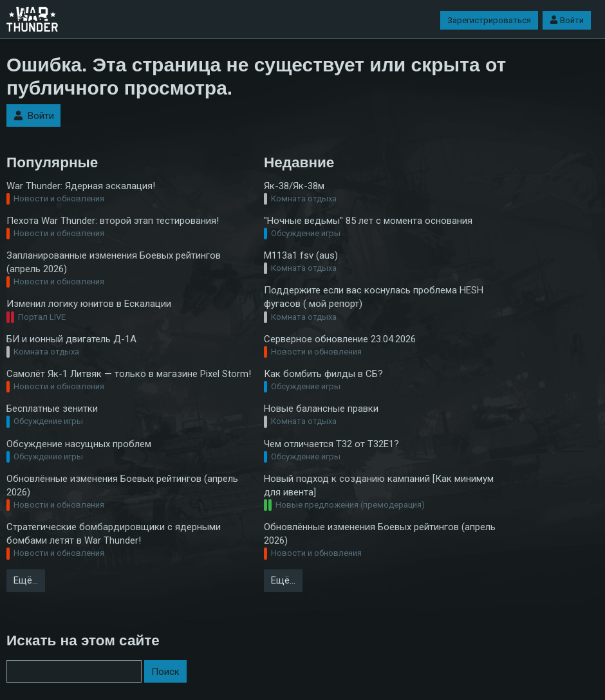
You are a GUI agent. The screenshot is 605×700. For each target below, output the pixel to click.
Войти (567, 20)
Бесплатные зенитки (52, 409)
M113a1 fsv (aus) (301, 255)
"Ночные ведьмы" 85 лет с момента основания (368, 221)
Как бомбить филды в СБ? (323, 374)
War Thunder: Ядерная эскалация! (81, 186)
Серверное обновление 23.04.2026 (340, 339)
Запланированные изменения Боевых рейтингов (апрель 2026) (114, 262)
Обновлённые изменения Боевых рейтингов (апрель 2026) (122, 485)
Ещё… (26, 580)
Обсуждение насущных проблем (79, 444)
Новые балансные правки (321, 409)
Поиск (165, 672)
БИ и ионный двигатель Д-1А (71, 339)
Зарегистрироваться (489, 20)
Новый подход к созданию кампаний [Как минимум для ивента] (379, 485)
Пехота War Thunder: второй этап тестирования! (113, 221)
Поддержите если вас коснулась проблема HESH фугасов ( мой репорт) (374, 297)
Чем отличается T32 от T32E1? (331, 444)
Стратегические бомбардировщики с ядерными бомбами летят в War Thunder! (114, 534)
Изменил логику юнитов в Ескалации (89, 304)
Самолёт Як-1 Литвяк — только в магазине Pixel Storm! (129, 374)
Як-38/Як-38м (294, 186)
